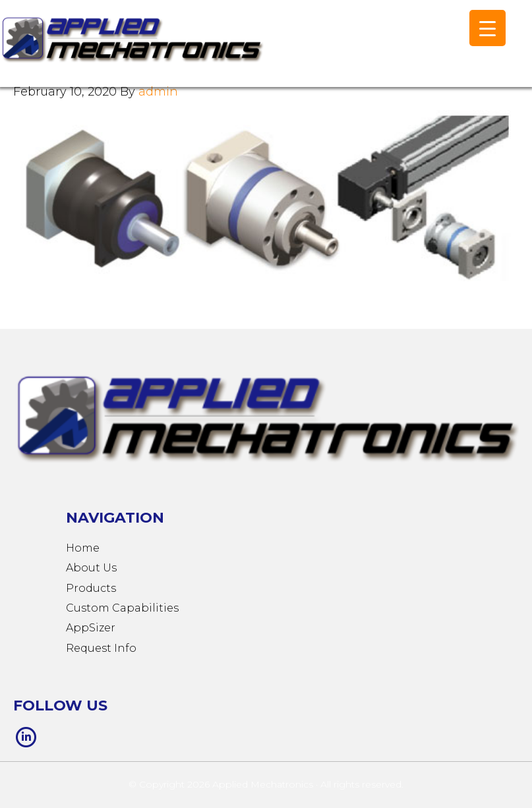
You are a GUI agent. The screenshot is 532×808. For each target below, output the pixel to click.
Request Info (101, 648)
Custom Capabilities (122, 608)
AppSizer (91, 628)
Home (83, 548)
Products (91, 588)
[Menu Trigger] (488, 28)
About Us (91, 568)
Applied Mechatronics (132, 50)
